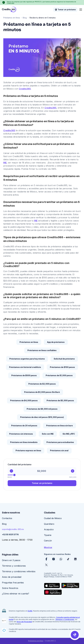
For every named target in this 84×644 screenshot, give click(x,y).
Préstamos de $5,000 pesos (60, 400)
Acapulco (49, 529)
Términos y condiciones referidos (19, 571)
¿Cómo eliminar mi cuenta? (16, 594)
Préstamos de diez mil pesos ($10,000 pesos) (42, 417)
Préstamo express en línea (28, 450)
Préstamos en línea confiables (42, 350)
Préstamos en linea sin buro (59, 426)
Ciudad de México (53, 518)
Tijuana (48, 535)
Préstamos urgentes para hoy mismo (27, 359)
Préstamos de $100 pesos (62, 367)
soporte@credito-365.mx (13, 529)
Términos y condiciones (14, 566)
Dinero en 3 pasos (11, 560)
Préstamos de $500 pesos (24, 375)
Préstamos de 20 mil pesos (24, 426)
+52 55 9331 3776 (10, 534)
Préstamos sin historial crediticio (25, 367)
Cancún (48, 541)
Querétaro (49, 524)
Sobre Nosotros (10, 588)
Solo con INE (48, 434)
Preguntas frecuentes (13, 583)
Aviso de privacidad (12, 577)
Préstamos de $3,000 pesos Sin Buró (42, 392)
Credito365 (25, 89)
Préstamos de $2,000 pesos (42, 384)
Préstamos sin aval (59, 450)
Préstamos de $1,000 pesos (59, 375)
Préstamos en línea (12, 18)
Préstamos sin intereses (21, 434)
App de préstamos (56, 342)
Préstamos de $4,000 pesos (24, 400)
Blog (25, 18)
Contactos (7, 518)
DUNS (30, 611)
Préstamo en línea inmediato (24, 442)
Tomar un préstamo (67, 10)
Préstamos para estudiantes (60, 442)
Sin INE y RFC (69, 434)
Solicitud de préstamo (64, 359)
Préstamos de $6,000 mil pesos (42, 409)
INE (5, 163)
